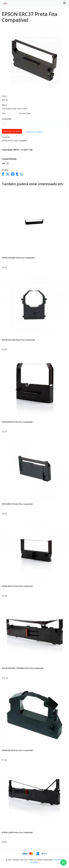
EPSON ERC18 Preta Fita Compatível (17, 504)
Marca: (5, 105)
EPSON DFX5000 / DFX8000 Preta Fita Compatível (23, 668)
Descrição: (6, 137)
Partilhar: (5, 170)
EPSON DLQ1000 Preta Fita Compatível (18, 340)
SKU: (4, 113)
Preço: (4, 96)
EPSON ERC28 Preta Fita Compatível (17, 750)
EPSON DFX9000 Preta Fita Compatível (18, 258)
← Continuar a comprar (33, 132)
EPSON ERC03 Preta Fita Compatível (17, 422)
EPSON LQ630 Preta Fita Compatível (17, 832)
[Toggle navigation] (64, 3)
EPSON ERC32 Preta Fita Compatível (17, 586)
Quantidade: (7, 119)
